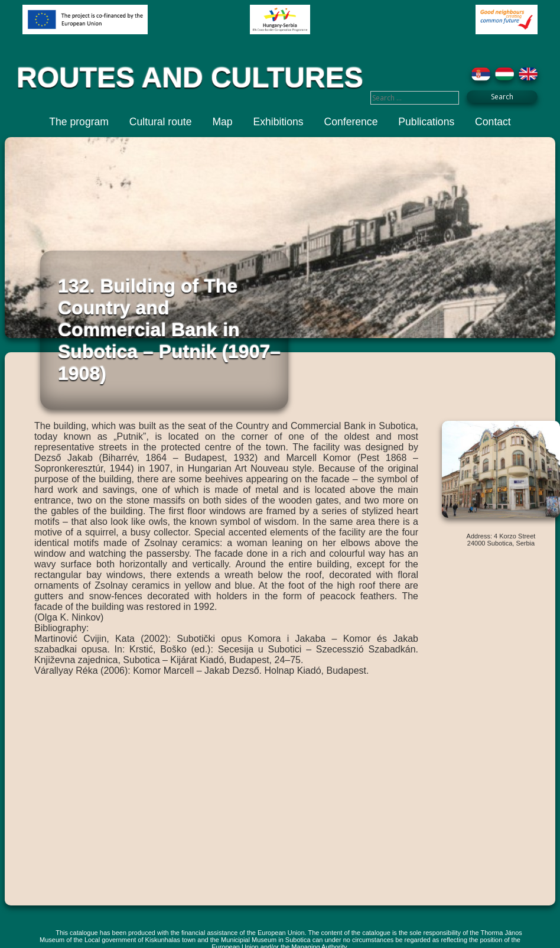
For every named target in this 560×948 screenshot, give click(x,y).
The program (79, 122)
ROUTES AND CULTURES (190, 78)
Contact (493, 122)
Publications (426, 122)
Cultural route (161, 122)
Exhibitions (279, 122)
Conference (351, 122)
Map (222, 122)
